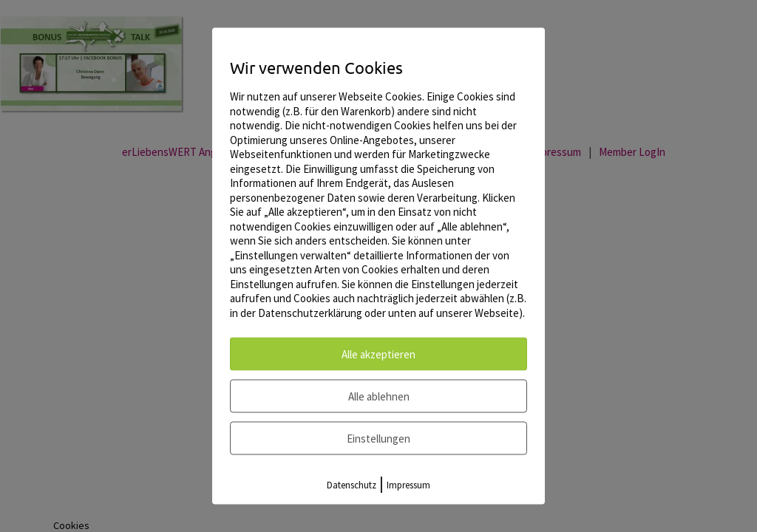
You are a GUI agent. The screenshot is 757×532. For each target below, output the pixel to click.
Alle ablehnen (379, 396)
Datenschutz (352, 485)
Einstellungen (378, 439)
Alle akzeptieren (378, 354)
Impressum (408, 485)
